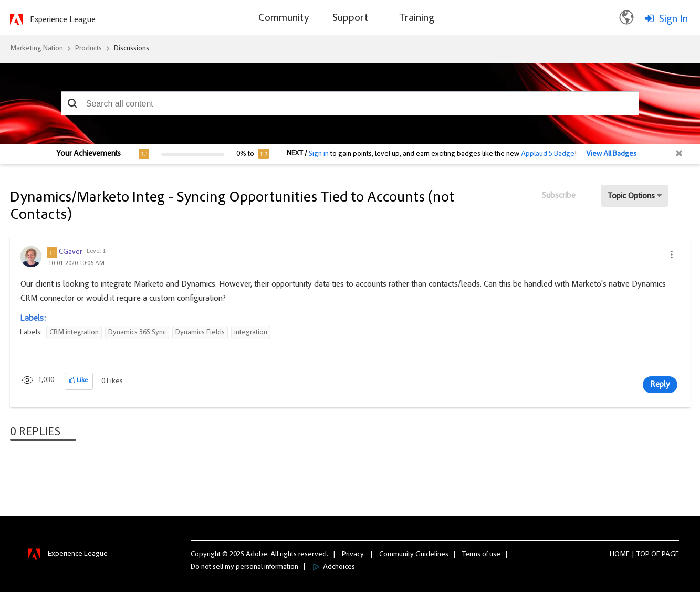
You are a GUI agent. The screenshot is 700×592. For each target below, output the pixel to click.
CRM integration (74, 333)
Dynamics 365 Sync (137, 333)
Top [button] (643, 555)
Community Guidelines (414, 555)
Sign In (673, 19)
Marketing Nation (36, 49)
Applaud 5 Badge (548, 154)
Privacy (353, 555)
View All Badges (611, 154)
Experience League (63, 20)
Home (620, 555)
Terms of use (481, 555)
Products (88, 49)
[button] (73, 103)
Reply (660, 385)
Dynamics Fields (200, 333)
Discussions (132, 49)
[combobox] (350, 103)
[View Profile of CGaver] (70, 252)
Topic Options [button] (631, 196)
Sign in (319, 154)
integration (251, 333)
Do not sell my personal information (244, 567)
